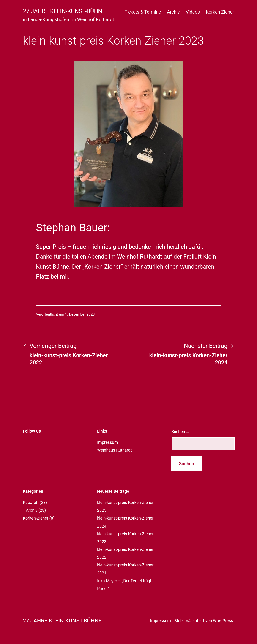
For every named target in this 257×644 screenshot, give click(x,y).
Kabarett (31, 502)
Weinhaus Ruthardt (115, 450)
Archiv (173, 12)
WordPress (223, 621)
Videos (193, 12)
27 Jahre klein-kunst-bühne (64, 11)
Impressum (108, 442)
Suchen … (180, 432)
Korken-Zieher (220, 12)
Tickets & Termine (143, 12)
